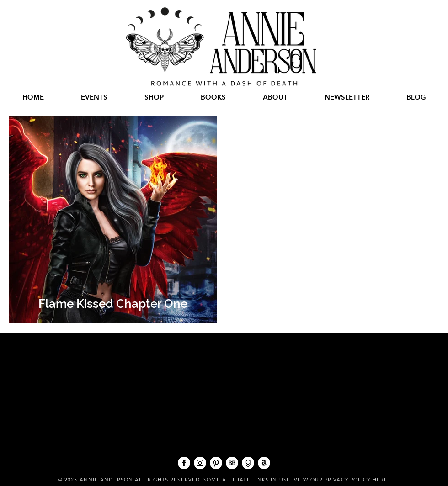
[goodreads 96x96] (248, 463)
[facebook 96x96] (184, 463)
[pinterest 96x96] (216, 463)
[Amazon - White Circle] (264, 463)
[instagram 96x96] (200, 463)
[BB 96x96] (232, 463)
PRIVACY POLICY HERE (356, 480)
